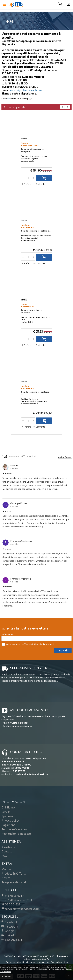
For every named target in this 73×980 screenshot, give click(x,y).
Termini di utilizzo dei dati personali (39, 644)
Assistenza (8, 847)
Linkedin (9, 935)
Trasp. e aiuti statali (14, 882)
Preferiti (26, 184)
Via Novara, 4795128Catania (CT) (17, 898)
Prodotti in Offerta (14, 873)
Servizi (6, 812)
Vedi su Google (65, 457)
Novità (6, 878)
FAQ (4, 856)
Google (8, 931)
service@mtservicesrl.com (26, 90)
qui (8, 99)
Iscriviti (63, 650)
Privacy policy (10, 820)
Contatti (7, 851)
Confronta (39, 184)
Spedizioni (8, 816)
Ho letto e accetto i (13, 644)
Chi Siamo (8, 807)
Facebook (10, 922)
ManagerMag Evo (42, 959)
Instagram (10, 926)
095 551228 (19, 771)
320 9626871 (12, 940)
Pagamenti (9, 825)
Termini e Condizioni (15, 829)
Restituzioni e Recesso (16, 834)
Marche (6, 869)
